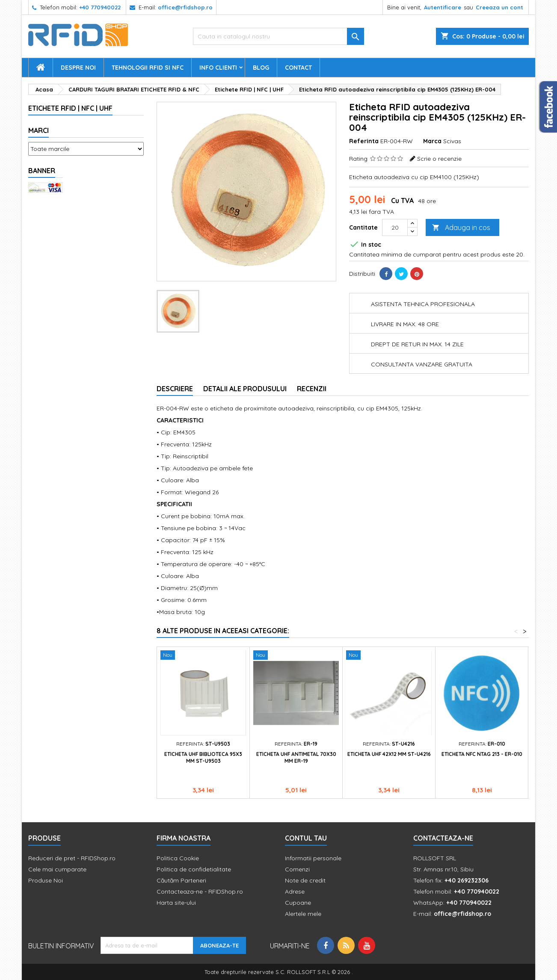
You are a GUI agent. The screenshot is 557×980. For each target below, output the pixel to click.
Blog (261, 68)
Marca (432, 141)
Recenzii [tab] (312, 389)
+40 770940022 (100, 7)
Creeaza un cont (499, 7)
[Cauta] (278, 36)
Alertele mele (303, 914)
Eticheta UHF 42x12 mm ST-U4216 (389, 754)
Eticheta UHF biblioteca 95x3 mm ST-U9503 (203, 757)
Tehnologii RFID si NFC (148, 68)
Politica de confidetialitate (194, 869)
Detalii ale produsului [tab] (245, 389)
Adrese (295, 891)
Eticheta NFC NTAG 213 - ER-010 (482, 754)
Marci (39, 130)
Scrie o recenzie (439, 159)
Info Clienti (218, 68)
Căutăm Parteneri (181, 880)
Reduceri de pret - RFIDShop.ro (72, 858)
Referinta (364, 141)
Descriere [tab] (175, 389)
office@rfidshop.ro (185, 7)
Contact (298, 68)
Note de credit (305, 880)
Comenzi (297, 869)
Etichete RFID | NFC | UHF (70, 108)
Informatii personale (313, 858)
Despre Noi (78, 68)
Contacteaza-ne (443, 838)
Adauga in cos (461, 228)
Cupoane (298, 903)
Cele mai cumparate (57, 869)
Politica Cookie (178, 858)
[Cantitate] (395, 227)
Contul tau (306, 838)
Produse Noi (46, 880)
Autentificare (443, 7)
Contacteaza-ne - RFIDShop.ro (200, 891)
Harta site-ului (176, 903)
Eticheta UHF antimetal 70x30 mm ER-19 (296, 757)
